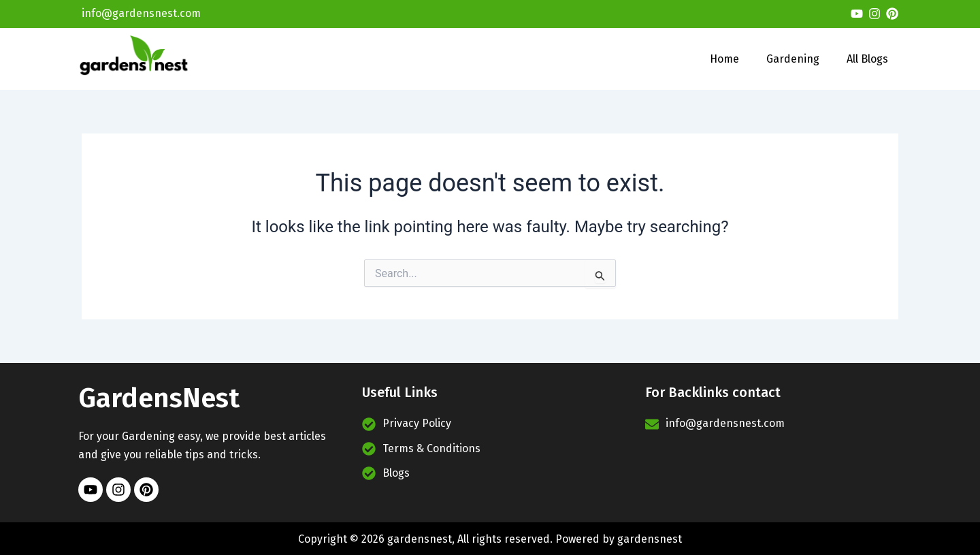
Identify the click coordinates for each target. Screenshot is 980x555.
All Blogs (867, 59)
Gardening (793, 59)
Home (724, 59)
